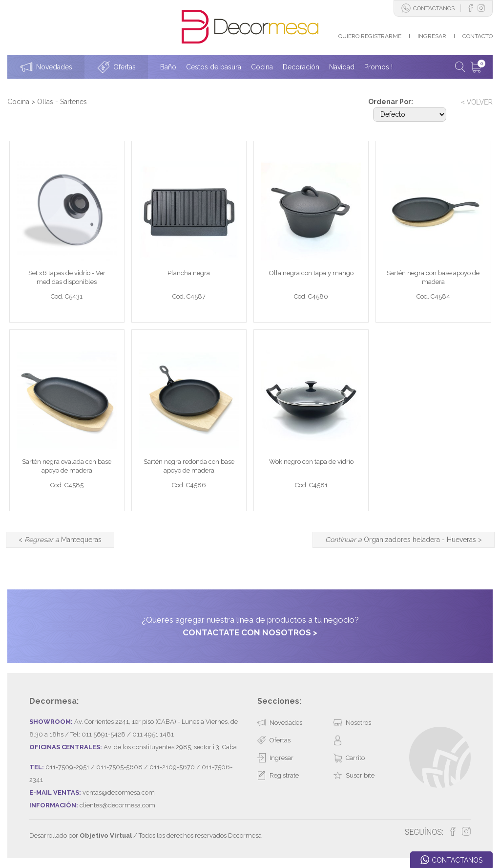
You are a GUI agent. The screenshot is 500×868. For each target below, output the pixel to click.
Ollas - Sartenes (62, 102)
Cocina (18, 102)
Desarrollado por (81, 835)
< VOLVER (477, 102)
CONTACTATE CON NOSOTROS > (250, 632)
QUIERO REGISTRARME (370, 36)
